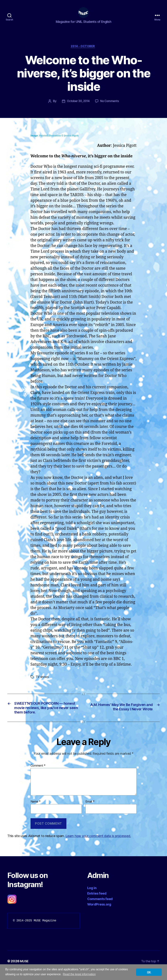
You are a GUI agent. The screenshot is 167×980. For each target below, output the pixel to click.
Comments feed (100, 908)
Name (36, 810)
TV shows (42, 683)
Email (90, 810)
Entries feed (97, 902)
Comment (38, 774)
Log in (92, 897)
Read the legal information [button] (79, 974)
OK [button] (149, 972)
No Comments (110, 107)
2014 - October (83, 52)
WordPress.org (99, 913)
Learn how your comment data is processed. (98, 845)
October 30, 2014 (78, 107)
